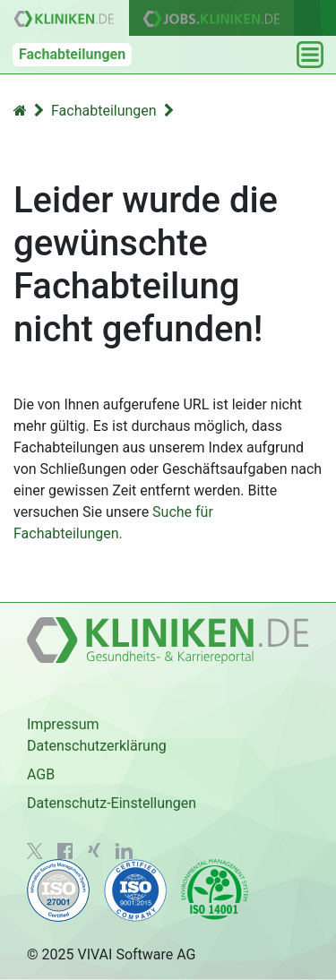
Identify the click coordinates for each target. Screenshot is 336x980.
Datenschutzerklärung (97, 746)
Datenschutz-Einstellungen (112, 803)
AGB (41, 774)
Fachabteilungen (72, 54)
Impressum (63, 724)
